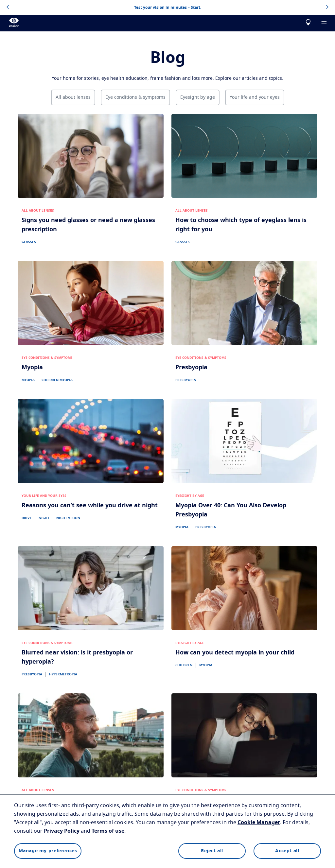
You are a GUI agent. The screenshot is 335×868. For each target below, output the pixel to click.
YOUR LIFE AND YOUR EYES (44, 496)
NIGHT (44, 518)
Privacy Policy (62, 831)
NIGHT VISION (68, 518)
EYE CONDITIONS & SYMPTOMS (47, 358)
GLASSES (29, 242)
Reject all (212, 851)
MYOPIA (28, 380)
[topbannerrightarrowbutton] (327, 8)
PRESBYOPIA (186, 380)
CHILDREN (184, 665)
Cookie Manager (259, 823)
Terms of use (108, 831)
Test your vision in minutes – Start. (168, 8)
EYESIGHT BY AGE (190, 496)
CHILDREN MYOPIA (57, 380)
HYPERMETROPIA (63, 674)
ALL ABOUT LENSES (38, 211)
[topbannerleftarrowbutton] (8, 8)
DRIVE (27, 518)
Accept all (287, 851)
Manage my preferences (48, 851)
